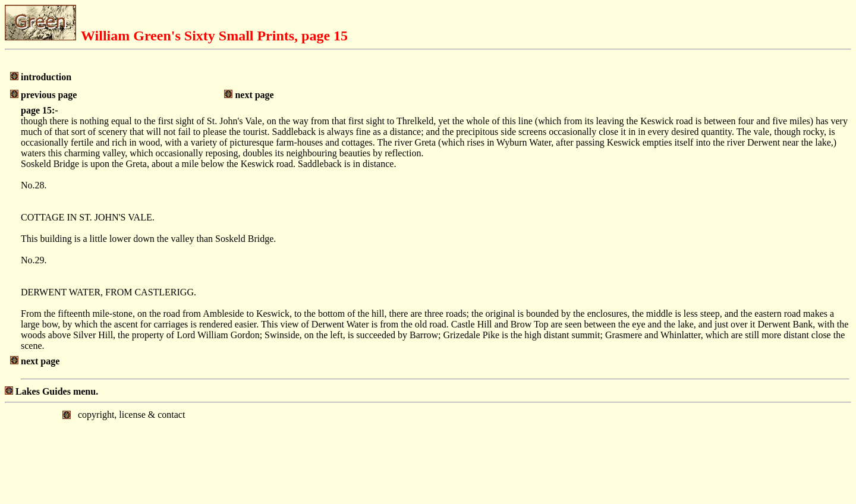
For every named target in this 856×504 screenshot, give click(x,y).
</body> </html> (428, 452)
